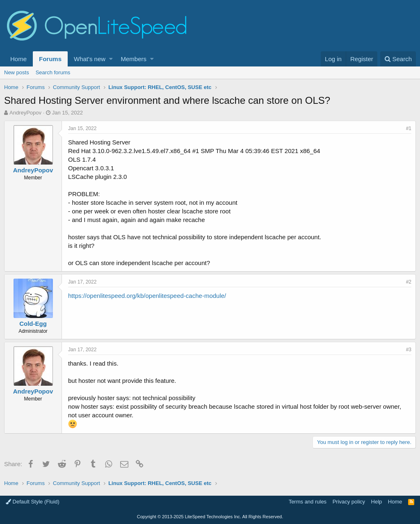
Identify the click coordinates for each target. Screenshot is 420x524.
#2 (409, 282)
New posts (17, 72)
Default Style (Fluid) (33, 502)
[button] (111, 59)
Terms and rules (308, 502)
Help (377, 502)
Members (134, 59)
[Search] (398, 59)
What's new (90, 59)
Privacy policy (349, 502)
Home (18, 59)
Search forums (53, 72)
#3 (409, 350)
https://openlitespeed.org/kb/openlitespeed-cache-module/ (147, 296)
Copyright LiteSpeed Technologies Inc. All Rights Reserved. (210, 517)
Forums (50, 59)
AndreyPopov (25, 113)
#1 (409, 128)
